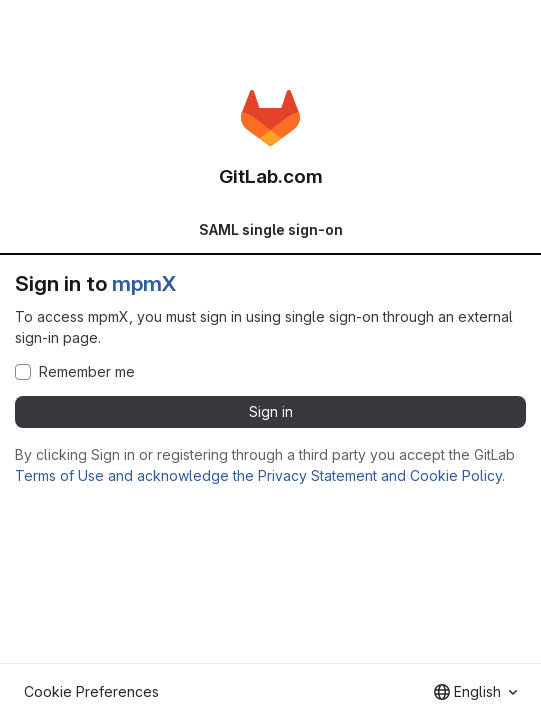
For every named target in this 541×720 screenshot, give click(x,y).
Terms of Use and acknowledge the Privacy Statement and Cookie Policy (258, 475)
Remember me (87, 372)
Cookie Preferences (91, 691)
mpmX (144, 283)
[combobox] (475, 692)
